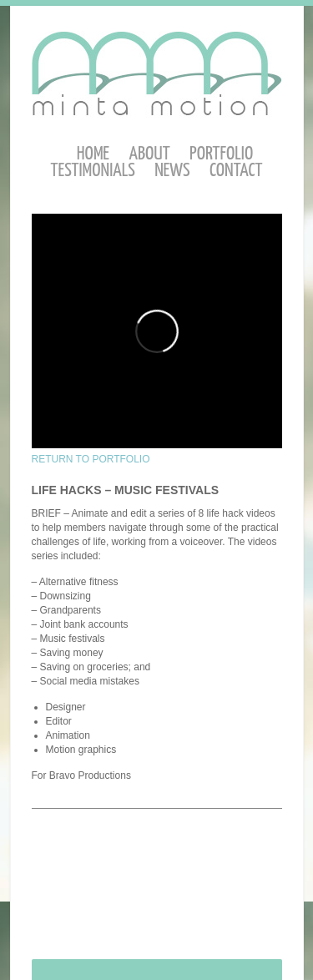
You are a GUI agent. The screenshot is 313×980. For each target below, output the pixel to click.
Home (93, 154)
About (149, 154)
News (172, 171)
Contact (236, 171)
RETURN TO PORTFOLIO (91, 459)
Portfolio (221, 154)
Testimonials (93, 171)
